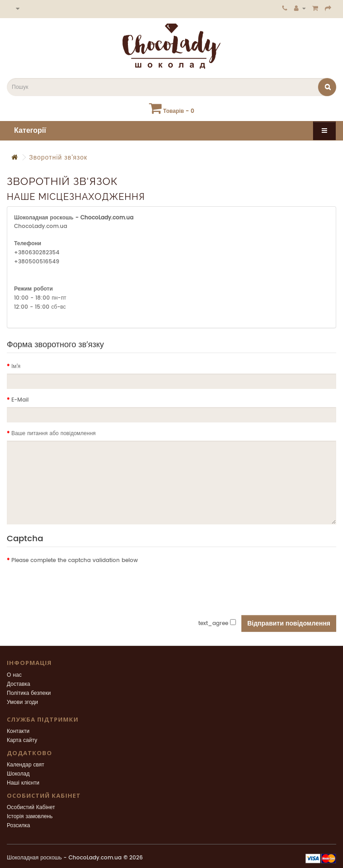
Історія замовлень (30, 817)
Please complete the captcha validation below (75, 560)
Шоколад (18, 774)
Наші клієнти (23, 783)
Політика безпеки (29, 693)
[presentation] (76, 585)
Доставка (19, 684)
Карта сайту (22, 740)
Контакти (18, 731)
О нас (14, 675)
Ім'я (16, 366)
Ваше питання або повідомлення (54, 434)
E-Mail (20, 400)
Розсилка (18, 826)
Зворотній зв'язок (58, 158)
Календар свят (26, 765)
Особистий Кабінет (31, 807)
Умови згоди (22, 702)
